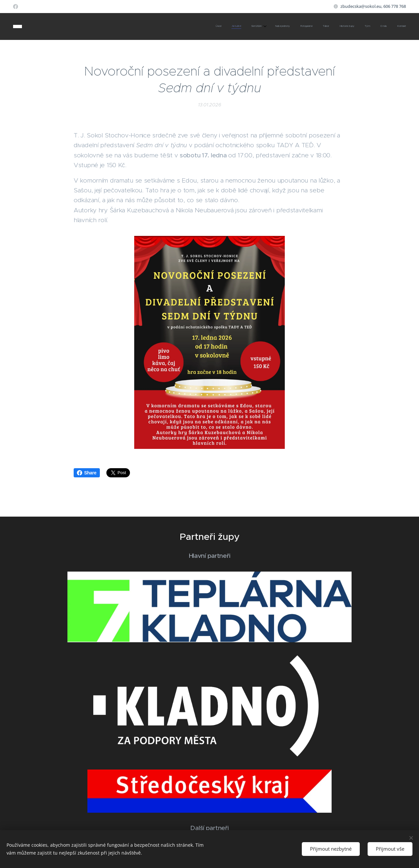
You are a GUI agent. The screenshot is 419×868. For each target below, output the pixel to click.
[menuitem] (310, 27)
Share (87, 473)
